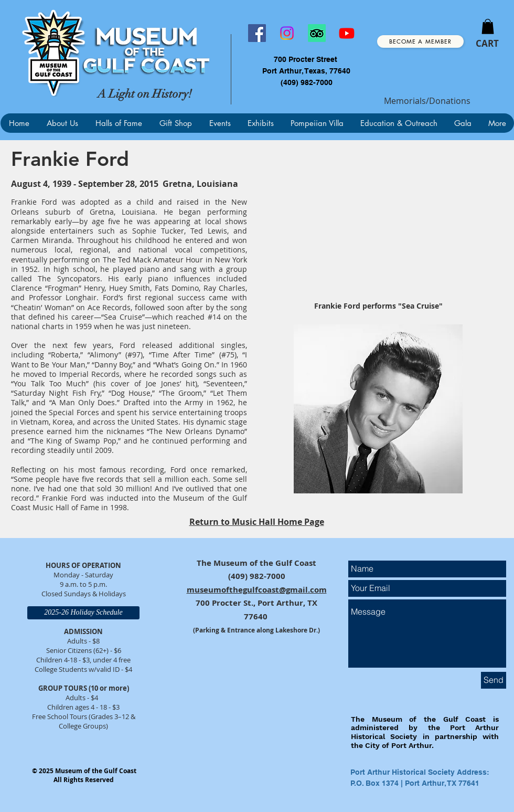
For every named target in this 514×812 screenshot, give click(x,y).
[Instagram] (287, 33)
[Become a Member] (420, 41)
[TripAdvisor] (317, 33)
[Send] (494, 680)
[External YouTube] (378, 223)
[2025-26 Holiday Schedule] (83, 613)
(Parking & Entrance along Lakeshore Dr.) (256, 630)
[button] (488, 27)
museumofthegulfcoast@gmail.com (257, 590)
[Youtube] (347, 33)
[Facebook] (257, 33)
